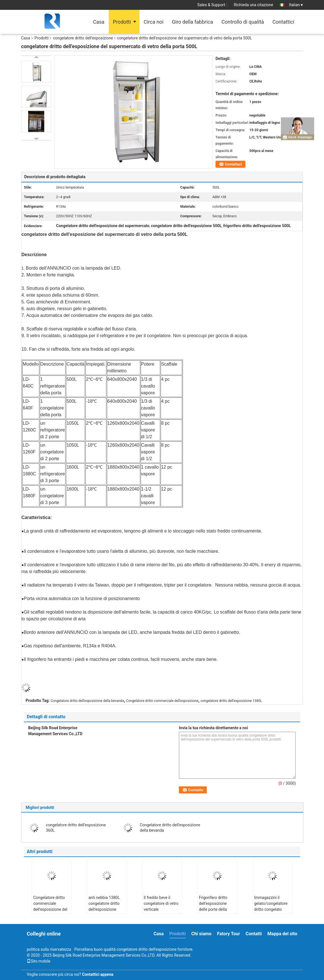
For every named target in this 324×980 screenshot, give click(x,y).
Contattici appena (98, 974)
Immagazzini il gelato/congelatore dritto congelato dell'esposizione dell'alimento (271, 909)
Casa (99, 22)
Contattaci (233, 164)
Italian (296, 5)
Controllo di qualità (243, 22)
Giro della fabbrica (192, 22)
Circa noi (154, 22)
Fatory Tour (228, 934)
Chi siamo (201, 934)
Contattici (283, 22)
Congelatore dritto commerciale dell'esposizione (162, 701)
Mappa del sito (282, 934)
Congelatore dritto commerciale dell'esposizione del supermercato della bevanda (50, 909)
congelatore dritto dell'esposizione (83, 38)
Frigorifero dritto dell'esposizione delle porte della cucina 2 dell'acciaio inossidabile (217, 909)
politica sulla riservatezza (49, 949)
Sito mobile (39, 961)
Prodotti (122, 22)
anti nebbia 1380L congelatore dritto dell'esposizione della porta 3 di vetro (106, 906)
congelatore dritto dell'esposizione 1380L (231, 701)
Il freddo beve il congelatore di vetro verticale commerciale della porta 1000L (161, 909)
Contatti (254, 934)
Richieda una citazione (254, 5)
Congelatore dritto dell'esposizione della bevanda (87, 701)
